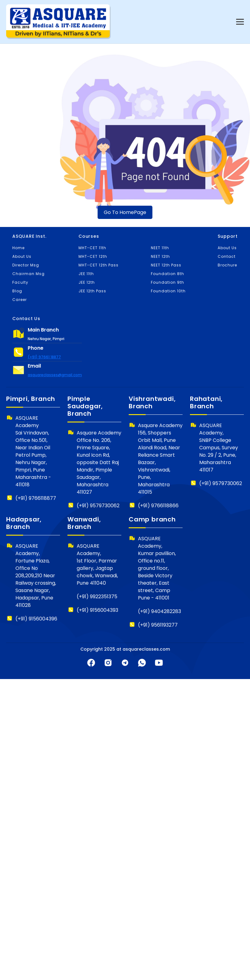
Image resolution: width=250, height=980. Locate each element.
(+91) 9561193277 (158, 625)
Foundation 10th (168, 291)
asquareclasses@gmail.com (55, 375)
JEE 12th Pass (92, 291)
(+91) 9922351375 (97, 597)
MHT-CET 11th (92, 248)
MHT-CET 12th (93, 256)
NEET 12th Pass (166, 265)
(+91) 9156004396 (36, 619)
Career (20, 300)
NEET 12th (160, 256)
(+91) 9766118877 (36, 498)
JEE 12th (87, 282)
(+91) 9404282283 (159, 611)
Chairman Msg (28, 274)
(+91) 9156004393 (97, 610)
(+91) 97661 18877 (44, 357)
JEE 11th (86, 274)
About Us (22, 256)
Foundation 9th (167, 282)
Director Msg (26, 265)
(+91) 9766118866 (158, 506)
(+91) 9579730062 (98, 506)
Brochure (227, 265)
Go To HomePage (125, 212)
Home (18, 248)
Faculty (20, 282)
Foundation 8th (167, 274)
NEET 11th (160, 248)
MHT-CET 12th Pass (99, 265)
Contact (227, 256)
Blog (17, 291)
